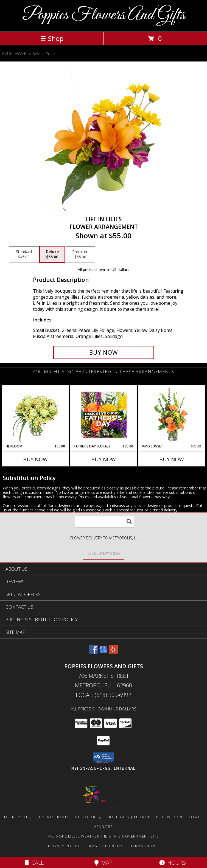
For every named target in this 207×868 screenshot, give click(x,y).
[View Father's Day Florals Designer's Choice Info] (104, 415)
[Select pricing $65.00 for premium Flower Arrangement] (80, 254)
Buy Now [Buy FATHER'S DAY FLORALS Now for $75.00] (104, 459)
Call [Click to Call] (34, 863)
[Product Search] (105, 521)
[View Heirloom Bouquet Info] (36, 415)
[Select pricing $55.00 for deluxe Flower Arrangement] (52, 254)
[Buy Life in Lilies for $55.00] (104, 352)
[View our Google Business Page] (104, 652)
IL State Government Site (131, 836)
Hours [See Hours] (173, 863)
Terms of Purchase (105, 846)
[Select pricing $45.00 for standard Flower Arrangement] (24, 254)
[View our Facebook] (94, 652)
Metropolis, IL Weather (74, 836)
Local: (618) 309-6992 (104, 695)
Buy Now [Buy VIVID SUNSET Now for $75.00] (172, 459)
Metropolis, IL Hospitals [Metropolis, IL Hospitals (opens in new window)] (102, 817)
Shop (52, 38)
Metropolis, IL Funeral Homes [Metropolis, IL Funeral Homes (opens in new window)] (37, 817)
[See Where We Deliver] (104, 553)
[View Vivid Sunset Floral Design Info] (172, 415)
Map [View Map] (104, 863)
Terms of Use (145, 846)
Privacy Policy (64, 846)
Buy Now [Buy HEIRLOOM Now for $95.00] (35, 459)
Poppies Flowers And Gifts (104, 15)
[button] (104, 758)
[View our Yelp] (113, 652)
